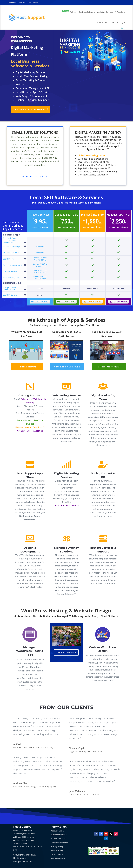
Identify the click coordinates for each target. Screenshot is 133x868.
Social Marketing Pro (11, 278)
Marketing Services (105, 12)
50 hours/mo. (118, 302)
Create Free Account (109, 367)
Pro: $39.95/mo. (40, 279)
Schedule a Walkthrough (67, 367)
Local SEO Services (10, 295)
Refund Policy (57, 850)
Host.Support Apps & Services (30, 109)
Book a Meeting (28, 367)
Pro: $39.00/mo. (40, 273)
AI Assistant (120, 12)
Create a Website (66, 652)
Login (122, 22)
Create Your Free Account (30, 431)
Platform (70, 11)
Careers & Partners (59, 843)
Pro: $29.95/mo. (40, 260)
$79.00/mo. (40, 246)
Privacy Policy (57, 846)
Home (10, 3)
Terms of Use (57, 854)
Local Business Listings (12, 246)
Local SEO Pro (8, 259)
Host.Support (33, 3)
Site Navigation (58, 858)
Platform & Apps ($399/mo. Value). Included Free (10, 240)
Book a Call (102, 22)
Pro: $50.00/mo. (40, 266)
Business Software (87, 12)
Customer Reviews (10, 271)
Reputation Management (12, 265)
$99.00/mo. (40, 253)
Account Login (57, 831)
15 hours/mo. (66, 302)
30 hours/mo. (92, 302)
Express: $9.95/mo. (40, 258)
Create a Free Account (34, 176)
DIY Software (40, 302)
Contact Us (113, 22)
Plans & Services (58, 839)
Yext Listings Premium (11, 253)
